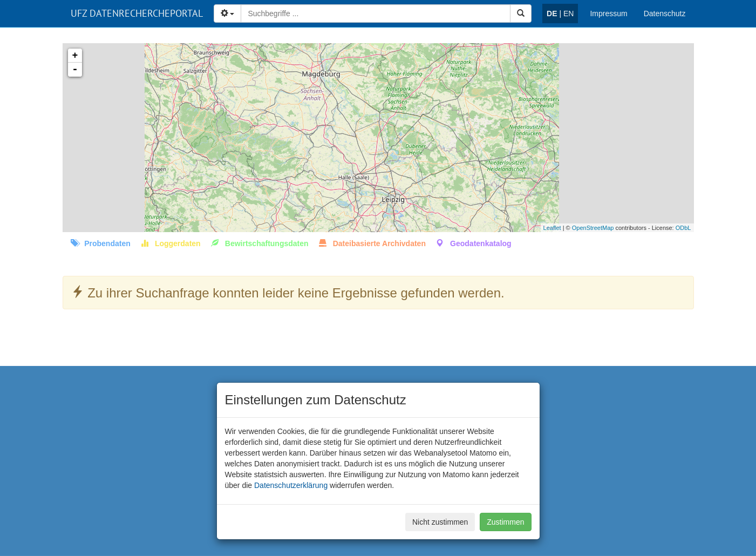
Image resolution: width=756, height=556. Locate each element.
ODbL (683, 228)
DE (552, 13)
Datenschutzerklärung (291, 485)
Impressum (608, 13)
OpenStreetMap (593, 228)
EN (568, 13)
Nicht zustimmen (440, 522)
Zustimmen (505, 522)
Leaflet (552, 228)
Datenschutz (665, 13)
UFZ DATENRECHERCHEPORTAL (137, 13)
